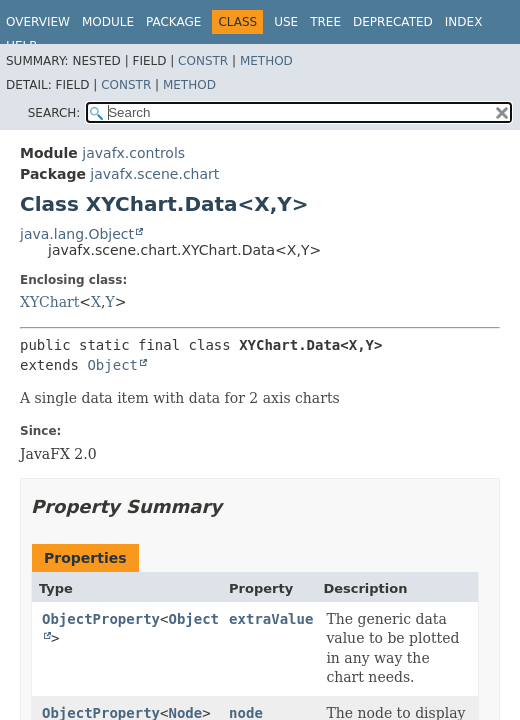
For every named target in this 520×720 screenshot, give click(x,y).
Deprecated (393, 22)
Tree (325, 22)
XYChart (49, 302)
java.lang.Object (77, 234)
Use (286, 22)
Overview (38, 22)
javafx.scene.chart (154, 174)
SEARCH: (54, 113)
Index (464, 22)
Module (108, 22)
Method (266, 61)
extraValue (271, 619)
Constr (203, 61)
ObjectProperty (101, 619)
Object (112, 365)
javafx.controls (133, 153)
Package (173, 22)
